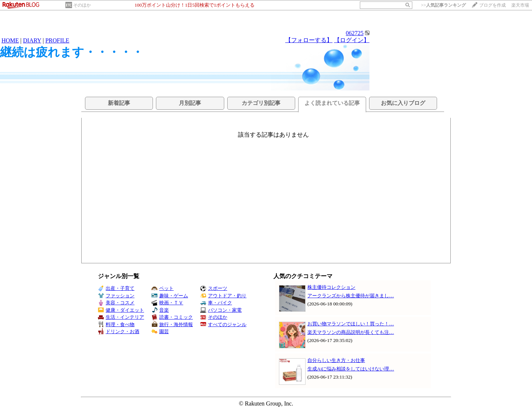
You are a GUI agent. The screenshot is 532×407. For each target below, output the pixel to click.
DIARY (32, 40)
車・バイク (216, 303)
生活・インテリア (121, 317)
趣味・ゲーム (170, 296)
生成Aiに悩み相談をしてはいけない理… (351, 369)
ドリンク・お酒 (119, 331)
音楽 (160, 310)
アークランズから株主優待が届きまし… (351, 296)
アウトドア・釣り (223, 296)
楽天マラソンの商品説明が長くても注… (351, 332)
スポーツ (214, 288)
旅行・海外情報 (172, 324)
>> (443, 5)
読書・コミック (172, 317)
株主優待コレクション (331, 287)
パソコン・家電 (221, 310)
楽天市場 (520, 5)
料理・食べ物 (116, 324)
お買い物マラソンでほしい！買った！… (351, 324)
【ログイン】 (352, 40)
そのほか (82, 5)
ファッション (116, 296)
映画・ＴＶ (167, 303)
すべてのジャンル (223, 324)
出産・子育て (116, 288)
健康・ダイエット (121, 310)
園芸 (160, 331)
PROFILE (57, 40)
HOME (10, 40)
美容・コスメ (116, 303)
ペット (163, 288)
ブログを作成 (492, 5)
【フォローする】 (309, 40)
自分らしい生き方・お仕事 (336, 360)
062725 (355, 33)
